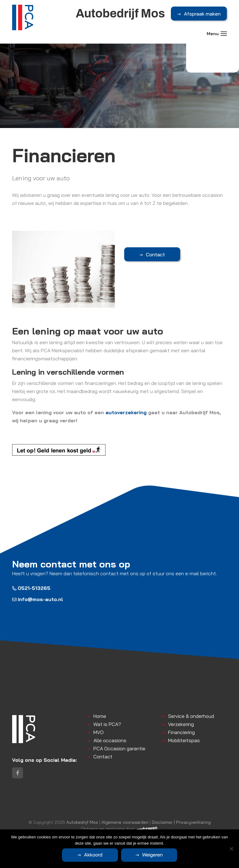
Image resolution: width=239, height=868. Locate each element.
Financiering (181, 732)
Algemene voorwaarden (125, 822)
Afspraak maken (202, 14)
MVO (98, 732)
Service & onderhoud (191, 716)
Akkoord (93, 855)
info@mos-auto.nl (38, 599)
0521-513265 (31, 588)
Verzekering (181, 724)
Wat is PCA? (107, 724)
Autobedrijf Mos (82, 822)
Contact (155, 254)
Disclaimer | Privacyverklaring (181, 822)
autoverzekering (126, 412)
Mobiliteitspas (184, 740)
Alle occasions (110, 740)
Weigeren (152, 855)
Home (100, 716)
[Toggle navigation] (224, 34)
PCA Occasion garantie (119, 748)
